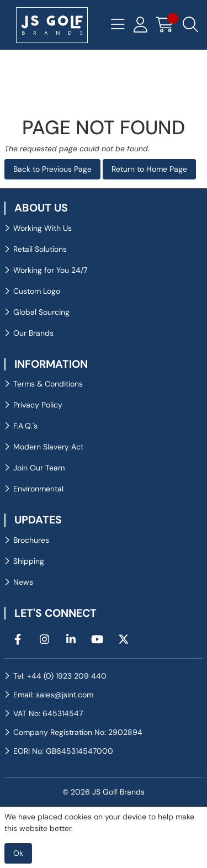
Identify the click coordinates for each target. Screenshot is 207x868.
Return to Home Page (149, 169)
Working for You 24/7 (50, 270)
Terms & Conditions (48, 384)
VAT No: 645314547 (48, 713)
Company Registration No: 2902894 (78, 732)
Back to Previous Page (52, 169)
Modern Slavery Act (48, 447)
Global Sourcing (41, 312)
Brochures (31, 540)
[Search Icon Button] (190, 25)
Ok (18, 853)
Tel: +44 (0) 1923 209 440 (60, 676)
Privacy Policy (38, 405)
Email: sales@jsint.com (53, 695)
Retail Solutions (40, 249)
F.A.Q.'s (25, 426)
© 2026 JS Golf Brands (104, 792)
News (23, 582)
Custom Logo (37, 291)
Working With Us (43, 228)
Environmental (38, 489)
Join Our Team (39, 468)
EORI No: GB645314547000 (63, 751)
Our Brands (33, 333)
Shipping (29, 561)
